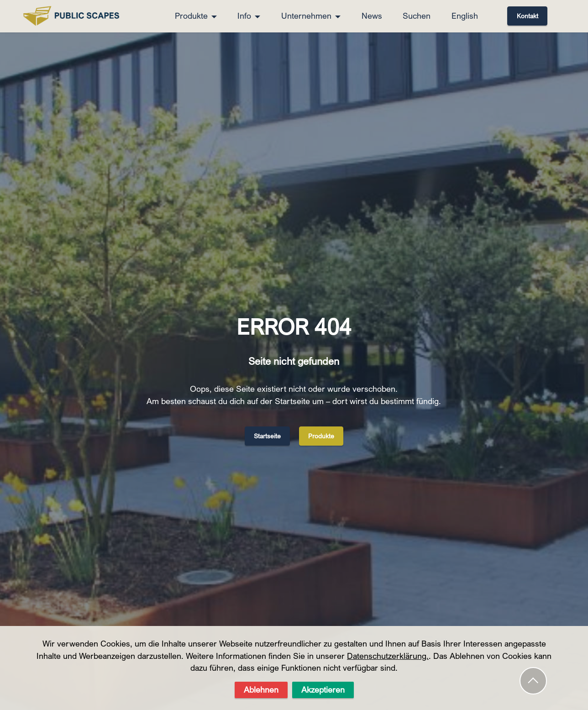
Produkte (191, 16)
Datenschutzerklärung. (388, 679)
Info (244, 16)
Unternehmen (306, 16)
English (465, 16)
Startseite (267, 436)
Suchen (417, 16)
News (372, 16)
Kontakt (528, 16)
